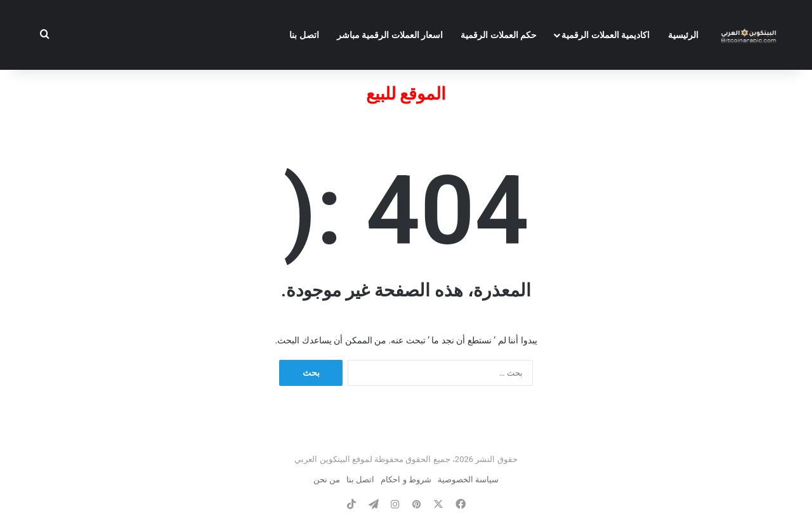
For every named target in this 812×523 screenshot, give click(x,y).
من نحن (327, 480)
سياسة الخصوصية (468, 480)
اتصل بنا (304, 35)
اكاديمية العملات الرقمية (606, 35)
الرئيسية (683, 35)
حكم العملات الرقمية (499, 35)
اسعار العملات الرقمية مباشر (390, 35)
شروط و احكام (406, 480)
